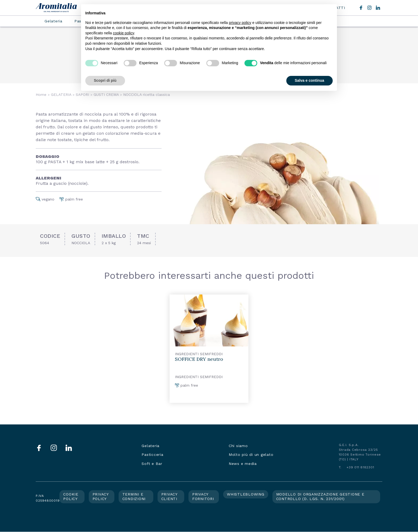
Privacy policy (101, 497)
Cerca (352, 8)
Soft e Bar (152, 464)
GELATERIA (61, 95)
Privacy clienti (169, 497)
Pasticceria (152, 455)
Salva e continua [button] (310, 80)
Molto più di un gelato (251, 455)
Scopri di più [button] (105, 80)
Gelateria (53, 21)
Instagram (369, 8)
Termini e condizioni (134, 497)
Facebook (361, 8)
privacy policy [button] (240, 23)
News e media (243, 464)
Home (41, 95)
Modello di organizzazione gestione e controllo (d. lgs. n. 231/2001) (320, 497)
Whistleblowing (246, 494)
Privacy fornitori (203, 497)
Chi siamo (238, 446)
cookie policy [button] (124, 33)
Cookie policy (71, 497)
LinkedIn (378, 8)
